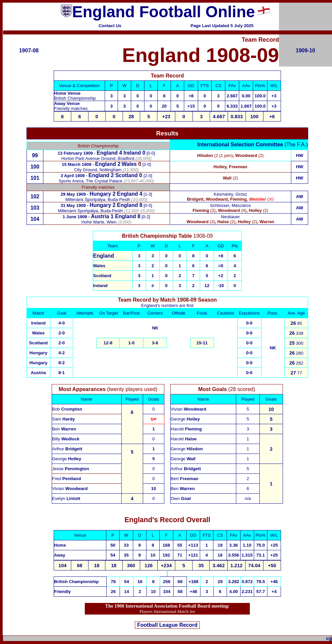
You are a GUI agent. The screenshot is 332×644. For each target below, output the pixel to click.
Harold (186, 429)
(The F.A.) (253, 145)
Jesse (71, 469)
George (67, 459)
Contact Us (110, 26)
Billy (66, 439)
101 (35, 178)
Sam (63, 419)
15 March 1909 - (79, 164)
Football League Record (167, 625)
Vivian (70, 489)
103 (35, 208)
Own (181, 498)
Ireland (132, 153)
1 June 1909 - (77, 217)
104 (35, 219)
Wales (129, 164)
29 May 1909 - (75, 194)
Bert (185, 479)
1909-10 (306, 50)
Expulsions (249, 313)
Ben (64, 429)
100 (35, 167)
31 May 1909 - (75, 205)
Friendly (62, 592)
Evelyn (66, 498)
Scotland (38, 343)
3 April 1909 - (75, 176)
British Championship (76, 582)
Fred (66, 479)
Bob (67, 409)
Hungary (100, 205)
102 (35, 197)
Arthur (67, 449)
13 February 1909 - (77, 153)
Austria (38, 373)
